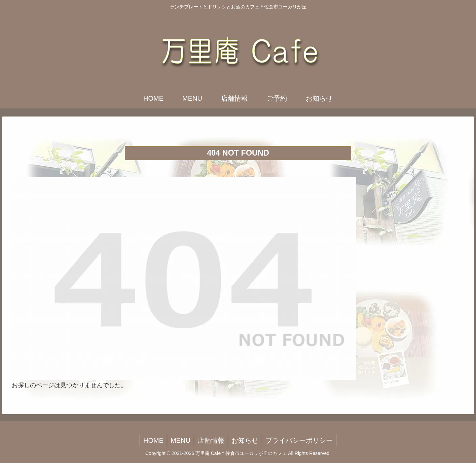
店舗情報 (211, 440)
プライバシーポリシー (299, 440)
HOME (153, 440)
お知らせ (245, 440)
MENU (180, 440)
